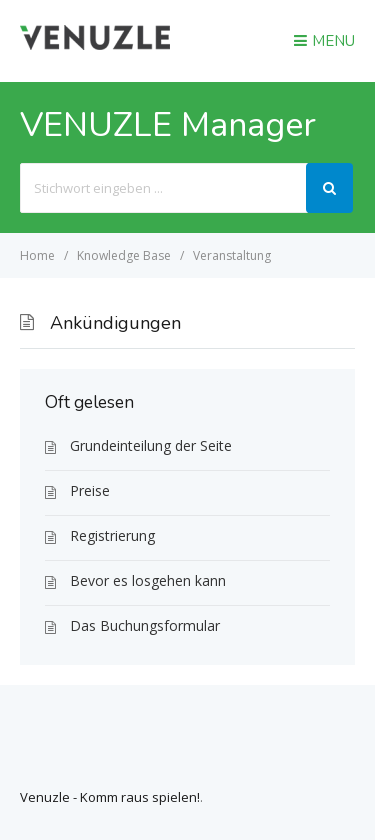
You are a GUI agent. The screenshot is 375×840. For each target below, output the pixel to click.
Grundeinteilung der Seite (151, 445)
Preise (90, 490)
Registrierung (112, 535)
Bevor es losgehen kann (148, 580)
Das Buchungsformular (145, 625)
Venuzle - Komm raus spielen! (110, 797)
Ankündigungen (115, 323)
